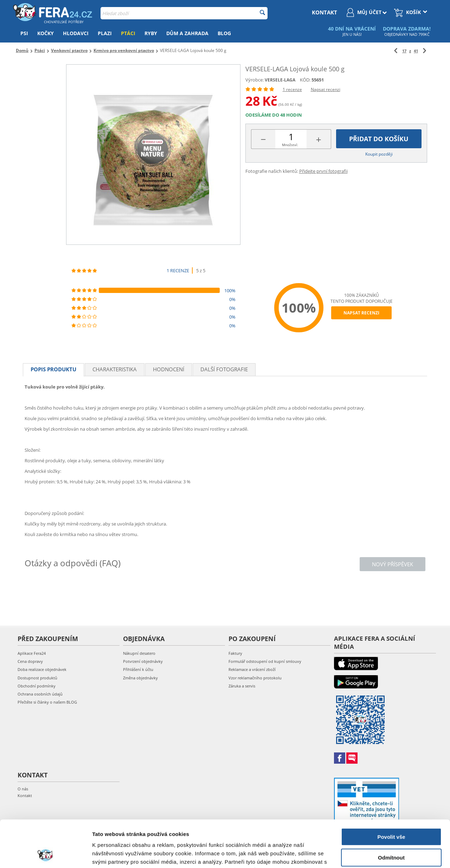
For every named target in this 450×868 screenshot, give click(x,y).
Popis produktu (53, 369)
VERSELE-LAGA (280, 80)
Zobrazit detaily (112, 854)
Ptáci (128, 33)
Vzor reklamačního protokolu (255, 678)
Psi (24, 33)
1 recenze (292, 89)
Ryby (151, 33)
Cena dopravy (30, 661)
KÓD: (305, 80)
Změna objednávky (140, 678)
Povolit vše (391, 793)
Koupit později (379, 154)
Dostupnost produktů (37, 678)
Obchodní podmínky (37, 686)
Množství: (290, 145)
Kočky (46, 33)
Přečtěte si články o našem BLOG (47, 702)
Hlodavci (76, 33)
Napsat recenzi (326, 89)
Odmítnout (391, 813)
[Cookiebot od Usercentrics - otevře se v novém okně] (46, 854)
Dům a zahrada (187, 33)
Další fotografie (224, 369)
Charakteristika (115, 369)
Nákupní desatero (139, 653)
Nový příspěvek (393, 564)
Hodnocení (169, 369)
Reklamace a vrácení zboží (252, 669)
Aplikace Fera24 (32, 653)
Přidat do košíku (379, 139)
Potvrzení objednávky (143, 661)
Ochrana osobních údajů (40, 694)
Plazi (105, 33)
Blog (224, 33)
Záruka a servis (242, 686)
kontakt (324, 12)
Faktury (235, 653)
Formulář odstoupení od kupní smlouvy (265, 661)
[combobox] (184, 13)
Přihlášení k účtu (138, 669)
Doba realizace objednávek (42, 669)
